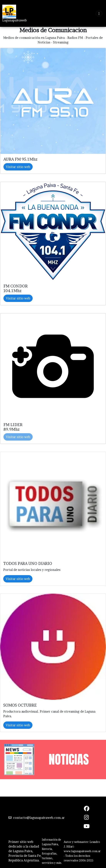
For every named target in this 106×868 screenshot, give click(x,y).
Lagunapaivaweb (14, 20)
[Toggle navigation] (99, 14)
